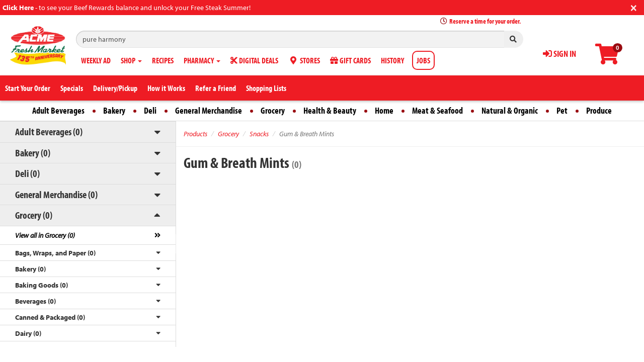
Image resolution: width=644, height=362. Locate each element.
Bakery (114, 110)
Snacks (259, 134)
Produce (599, 110)
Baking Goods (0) (42, 285)
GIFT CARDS (350, 60)
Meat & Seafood (437, 110)
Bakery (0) (33, 153)
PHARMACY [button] (202, 60)
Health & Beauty (330, 110)
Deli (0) (27, 173)
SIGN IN (559, 54)
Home (384, 110)
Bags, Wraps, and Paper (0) (55, 253)
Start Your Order (28, 88)
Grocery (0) (34, 215)
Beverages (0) (35, 301)
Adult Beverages (58, 110)
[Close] (634, 7)
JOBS (423, 60)
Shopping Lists (266, 88)
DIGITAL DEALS (254, 60)
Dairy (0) (28, 333)
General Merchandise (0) (56, 194)
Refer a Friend (216, 88)
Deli (150, 110)
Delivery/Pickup (115, 88)
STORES (304, 60)
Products (195, 134)
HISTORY (392, 60)
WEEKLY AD (96, 60)
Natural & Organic (510, 110)
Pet (562, 110)
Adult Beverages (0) (49, 131)
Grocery (273, 110)
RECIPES (163, 60)
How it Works (166, 88)
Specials (72, 88)
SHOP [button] (131, 60)
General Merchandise (209, 110)
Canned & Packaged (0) (50, 317)
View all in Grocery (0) (45, 235)
